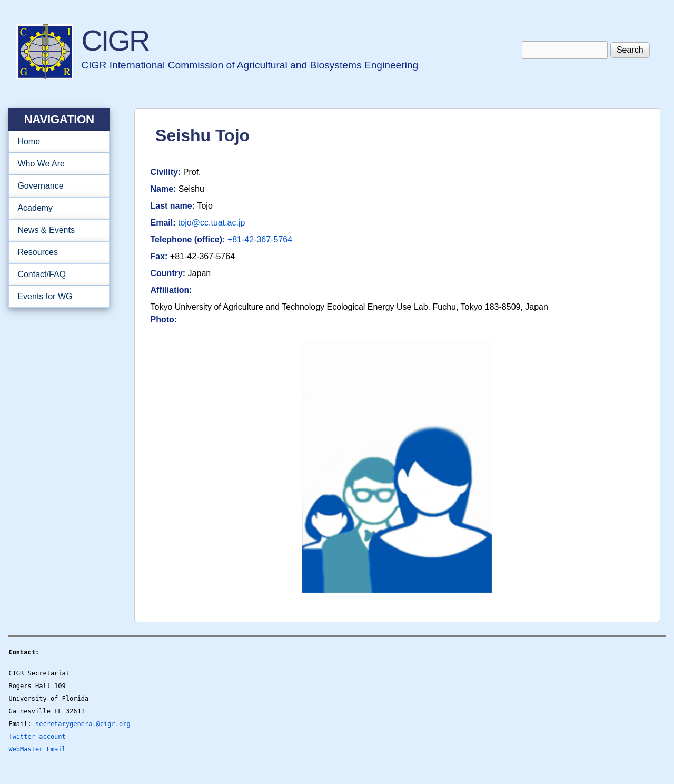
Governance (56, 186)
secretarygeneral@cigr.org (83, 724)
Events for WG (45, 296)
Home (29, 141)
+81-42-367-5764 (260, 239)
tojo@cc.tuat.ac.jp (211, 223)
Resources (56, 252)
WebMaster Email (37, 749)
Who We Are (56, 164)
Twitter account (37, 737)
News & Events (56, 230)
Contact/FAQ (56, 275)
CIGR (115, 40)
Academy (56, 208)
